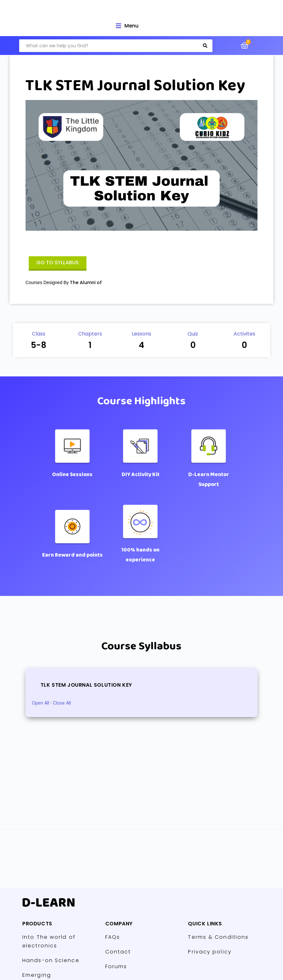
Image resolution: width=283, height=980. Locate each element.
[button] (58, 263)
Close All (62, 703)
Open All (41, 703)
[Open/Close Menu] (127, 26)
